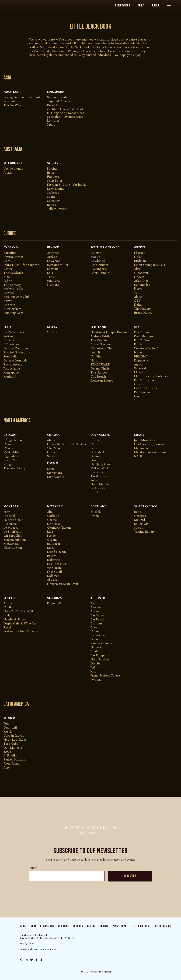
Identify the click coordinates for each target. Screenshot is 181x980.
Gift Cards (63, 926)
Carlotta (9, 305)
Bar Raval (97, 619)
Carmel (9, 293)
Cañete (139, 396)
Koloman (53, 576)
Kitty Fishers (12, 309)
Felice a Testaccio (16, 348)
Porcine (52, 169)
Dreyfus (96, 663)
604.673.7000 (27, 944)
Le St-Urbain (12, 532)
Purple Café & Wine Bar (20, 623)
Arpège (52, 257)
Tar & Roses (99, 476)
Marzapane (11, 372)
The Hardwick (13, 273)
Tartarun (53, 332)
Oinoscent (141, 273)
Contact (104, 926)
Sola (50, 273)
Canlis (8, 607)
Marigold (10, 376)
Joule (7, 615)
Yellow (51, 209)
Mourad (140, 520)
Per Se (51, 536)
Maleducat (141, 372)
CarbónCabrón (14, 736)
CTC (137, 301)
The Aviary (54, 448)
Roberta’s (54, 560)
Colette (96, 253)
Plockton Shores (102, 381)
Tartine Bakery (144, 532)
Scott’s (8, 269)
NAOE (138, 456)
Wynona (96, 679)
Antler (95, 611)
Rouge (8, 464)
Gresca (139, 384)
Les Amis (53, 120)
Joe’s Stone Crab (146, 440)
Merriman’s (55, 473)
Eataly (51, 556)
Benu (138, 512)
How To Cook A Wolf (18, 611)
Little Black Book (140, 926)
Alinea (51, 440)
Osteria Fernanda (15, 360)
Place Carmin (13, 548)
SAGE (7, 752)
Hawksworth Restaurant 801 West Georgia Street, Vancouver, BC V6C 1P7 (47, 937)
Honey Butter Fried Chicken (67, 444)
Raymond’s (55, 603)
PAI (93, 667)
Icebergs (53, 193)
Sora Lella (10, 356)
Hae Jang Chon (101, 464)
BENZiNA (141, 356)
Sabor (8, 281)
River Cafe (11, 460)
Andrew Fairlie (100, 336)
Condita (96, 356)
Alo (93, 603)
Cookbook (78, 926)
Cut (93, 444)
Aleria (138, 297)
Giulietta (97, 647)
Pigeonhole (11, 456)
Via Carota (54, 568)
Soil (137, 292)
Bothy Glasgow (101, 344)
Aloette (96, 607)
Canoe (95, 631)
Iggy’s (51, 125)
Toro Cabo (11, 744)
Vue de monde (13, 169)
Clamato (53, 285)
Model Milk (11, 452)
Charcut (9, 444)
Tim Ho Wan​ (12, 105)
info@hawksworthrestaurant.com (39, 949)
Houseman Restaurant (63, 584)
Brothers (97, 623)
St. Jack (96, 512)
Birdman (140, 261)
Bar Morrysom (144, 380)
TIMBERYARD (100, 364)
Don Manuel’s (13, 748)
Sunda (51, 456)
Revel (7, 627)
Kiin (93, 671)
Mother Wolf (99, 468)
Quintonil (10, 727)
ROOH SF (141, 524)
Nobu (138, 352)
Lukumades (142, 285)
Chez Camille (100, 273)
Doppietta (141, 360)
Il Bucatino (11, 344)
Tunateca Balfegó (146, 348)
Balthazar (54, 544)
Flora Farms (12, 763)
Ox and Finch (100, 368)
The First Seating (162, 926)
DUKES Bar (11, 265)
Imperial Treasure (60, 101)
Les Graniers (99, 265)
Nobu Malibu (100, 484)
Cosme (52, 520)
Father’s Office (100, 488)
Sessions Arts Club (17, 297)
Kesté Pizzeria (57, 552)
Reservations (122, 6)
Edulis (95, 651)
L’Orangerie (99, 269)
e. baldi (95, 492)
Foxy (7, 512)
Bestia (95, 440)
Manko (95, 257)
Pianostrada (12, 368)
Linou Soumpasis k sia (150, 265)
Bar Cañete (142, 340)
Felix (94, 448)
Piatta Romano (14, 340)
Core (7, 261)
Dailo (94, 639)
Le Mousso (11, 528)
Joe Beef (9, 516)
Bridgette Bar (13, 440)
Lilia (50, 532)
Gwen (94, 460)
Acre (7, 767)
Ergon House (143, 313)
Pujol (7, 723)
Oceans (52, 540)
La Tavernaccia (14, 332)
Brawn (8, 301)
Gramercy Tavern (59, 528)
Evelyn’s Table (13, 289)
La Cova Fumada (146, 388)
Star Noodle (55, 477)
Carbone (53, 516)
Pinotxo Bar (142, 392)
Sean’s (51, 197)
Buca (94, 627)
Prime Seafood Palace (105, 675)
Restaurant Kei (58, 265)
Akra (137, 269)
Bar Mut (140, 344)
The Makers (142, 309)
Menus (141, 6)
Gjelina (95, 456)
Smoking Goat (13, 313)
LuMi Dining (56, 189)
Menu (33, 926)
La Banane (98, 635)
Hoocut (139, 277)
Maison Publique (15, 540)
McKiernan (11, 544)
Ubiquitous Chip (102, 348)
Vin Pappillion (13, 536)
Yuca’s (95, 480)
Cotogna (140, 516)
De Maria (53, 524)
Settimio (9, 336)
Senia (51, 469)
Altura (8, 603)
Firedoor (53, 177)
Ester (51, 173)
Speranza (97, 472)
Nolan (138, 257)
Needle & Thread (15, 619)
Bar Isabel (98, 615)
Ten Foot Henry (14, 468)
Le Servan (54, 261)
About (23, 926)
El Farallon (11, 755)
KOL (7, 277)
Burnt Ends (55, 105)
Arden (95, 516)
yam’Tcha (53, 281)
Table (51, 277)
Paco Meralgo (143, 336)
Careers (91, 926)
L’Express (10, 524)
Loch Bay (97, 352)
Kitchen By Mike (58, 185)
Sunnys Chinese (101, 643)
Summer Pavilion (59, 97)
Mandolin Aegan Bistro (150, 452)
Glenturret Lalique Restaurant (112, 332)
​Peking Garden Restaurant (22, 97)
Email (33, 868)
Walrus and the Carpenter (22, 631)
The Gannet (99, 372)
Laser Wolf (55, 572)
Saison (139, 528)
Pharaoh (140, 253)
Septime (53, 269)
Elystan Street (13, 257)
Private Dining (119, 926)
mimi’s (51, 205)
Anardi (139, 364)
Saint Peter (55, 181)
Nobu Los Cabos (15, 740)
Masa (51, 548)
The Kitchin (99, 340)
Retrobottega (13, 364)
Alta (50, 512)
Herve (138, 288)
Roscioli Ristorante (17, 352)
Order (156, 6)
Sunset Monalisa (15, 759)
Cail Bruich (98, 376)
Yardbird (9, 101)
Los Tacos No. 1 (58, 564)
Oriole (51, 452)
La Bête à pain (13, 520)
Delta (138, 305)
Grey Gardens (100, 659)
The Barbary (12, 285)
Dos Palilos (142, 332)
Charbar (9, 448)
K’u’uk (8, 732)
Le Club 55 (98, 261)
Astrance (53, 253)
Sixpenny (53, 201)
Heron (95, 360)
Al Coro (52, 580)
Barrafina (10, 253)
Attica (8, 173)
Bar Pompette (100, 655)
